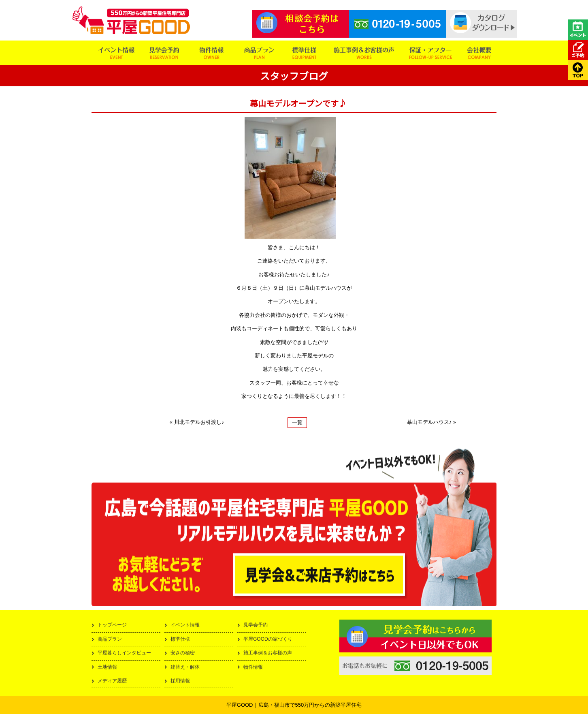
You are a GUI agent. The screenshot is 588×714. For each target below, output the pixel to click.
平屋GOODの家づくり (268, 639)
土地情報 (107, 667)
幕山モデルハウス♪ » (431, 422)
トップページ (112, 625)
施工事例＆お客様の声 (268, 653)
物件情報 (253, 667)
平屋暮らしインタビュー (124, 653)
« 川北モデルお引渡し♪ (197, 422)
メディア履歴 (112, 681)
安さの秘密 (183, 653)
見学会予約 (256, 625)
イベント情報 (185, 625)
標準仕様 (180, 639)
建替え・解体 (185, 667)
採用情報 (180, 681)
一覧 (297, 422)
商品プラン (110, 639)
